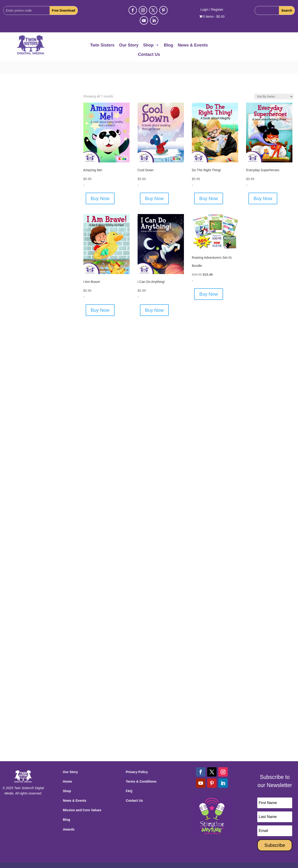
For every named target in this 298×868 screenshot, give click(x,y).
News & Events (193, 45)
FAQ (129, 779)
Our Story (129, 45)
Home (67, 769)
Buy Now (100, 186)
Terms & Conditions (141, 769)
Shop (151, 45)
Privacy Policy (137, 760)
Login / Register (212, 10)
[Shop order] (274, 84)
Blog (169, 45)
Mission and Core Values (82, 798)
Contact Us (149, 54)
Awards (69, 817)
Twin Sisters (102, 45)
